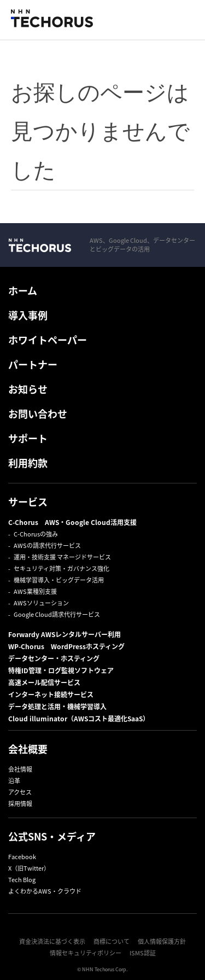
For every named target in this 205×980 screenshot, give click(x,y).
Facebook (22, 857)
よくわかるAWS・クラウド (45, 891)
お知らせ (28, 389)
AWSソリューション (41, 603)
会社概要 (28, 749)
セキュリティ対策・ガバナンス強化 (61, 568)
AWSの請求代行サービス (47, 546)
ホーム (23, 291)
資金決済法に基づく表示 (52, 941)
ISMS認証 (143, 953)
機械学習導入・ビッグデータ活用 (59, 580)
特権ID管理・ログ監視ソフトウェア (61, 670)
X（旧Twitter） (29, 868)
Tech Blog (22, 880)
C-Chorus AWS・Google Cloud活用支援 (72, 522)
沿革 (14, 781)
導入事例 (28, 315)
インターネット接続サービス (51, 695)
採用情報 (20, 804)
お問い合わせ (38, 414)
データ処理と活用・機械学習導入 (57, 707)
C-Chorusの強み (36, 534)
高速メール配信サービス (44, 682)
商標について (112, 941)
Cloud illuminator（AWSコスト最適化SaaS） (79, 719)
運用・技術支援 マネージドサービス (62, 557)
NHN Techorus (40, 245)
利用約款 (28, 463)
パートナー (33, 364)
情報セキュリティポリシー (86, 953)
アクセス (20, 792)
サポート (28, 438)
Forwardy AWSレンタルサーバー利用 (65, 634)
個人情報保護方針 (162, 941)
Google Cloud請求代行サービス (57, 614)
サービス (28, 502)
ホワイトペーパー (48, 340)
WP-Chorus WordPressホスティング (66, 646)
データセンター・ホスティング (54, 658)
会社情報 (20, 769)
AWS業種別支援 (35, 591)
